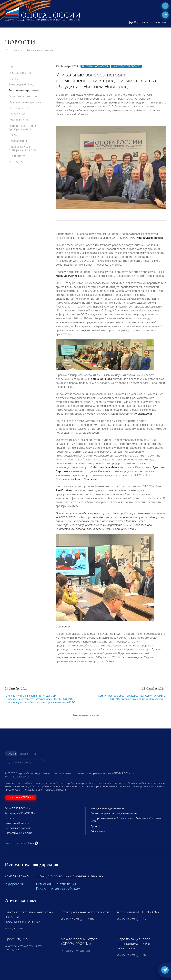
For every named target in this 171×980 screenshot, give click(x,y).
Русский (11, 754)
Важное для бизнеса (22, 85)
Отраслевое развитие (23, 96)
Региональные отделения (56, 884)
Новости (17, 50)
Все (11, 67)
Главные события (20, 73)
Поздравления (18, 141)
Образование (98, 831)
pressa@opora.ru (14, 950)
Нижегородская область (126, 66)
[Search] (25, 762)
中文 (34, 754)
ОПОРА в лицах (18, 108)
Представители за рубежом (58, 889)
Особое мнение (19, 120)
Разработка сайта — (21, 843)
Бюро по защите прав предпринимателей (22, 127)
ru (165, 15)
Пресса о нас (17, 114)
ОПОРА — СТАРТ (19, 162)
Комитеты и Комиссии (17, 823)
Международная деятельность (28, 102)
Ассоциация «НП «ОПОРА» (20, 813)
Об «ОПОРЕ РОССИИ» (18, 808)
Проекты (95, 826)
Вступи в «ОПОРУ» (21, 797)
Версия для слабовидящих (148, 22)
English (24, 754)
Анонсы (14, 79)
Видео (13, 135)
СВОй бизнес (17, 156)
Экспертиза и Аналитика (19, 833)
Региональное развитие (40, 50)
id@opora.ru (14, 884)
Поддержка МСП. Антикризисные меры (22, 148)
